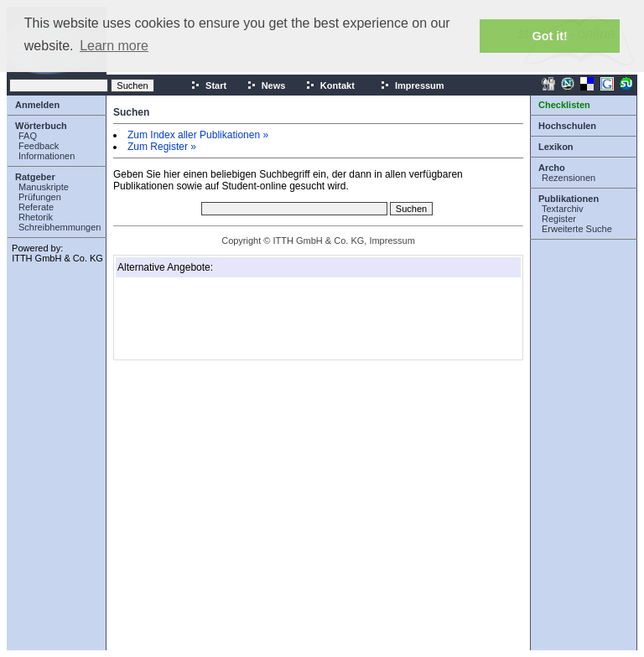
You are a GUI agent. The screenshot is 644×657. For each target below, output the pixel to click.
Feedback (39, 146)
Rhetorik (36, 217)
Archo (552, 168)
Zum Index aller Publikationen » (198, 135)
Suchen (131, 112)
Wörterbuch (41, 126)
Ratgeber (35, 177)
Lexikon (556, 147)
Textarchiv (563, 209)
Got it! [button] (550, 36)
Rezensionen (569, 178)
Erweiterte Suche (577, 229)
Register (559, 219)
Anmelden (37, 105)
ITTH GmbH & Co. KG (57, 258)
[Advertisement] (201, 318)
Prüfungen (40, 197)
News (266, 85)
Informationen (47, 156)
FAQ (28, 136)
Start (208, 85)
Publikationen (569, 199)
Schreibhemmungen (60, 227)
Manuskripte (44, 187)
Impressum (412, 85)
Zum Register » (162, 147)
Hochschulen (567, 126)
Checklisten (564, 105)
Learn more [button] (114, 46)
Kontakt (330, 85)
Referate (36, 207)
